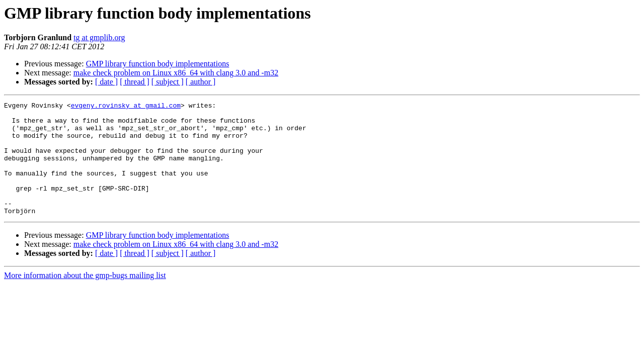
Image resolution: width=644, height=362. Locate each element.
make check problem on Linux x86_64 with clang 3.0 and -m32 (176, 73)
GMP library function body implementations (158, 64)
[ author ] (201, 82)
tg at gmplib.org (99, 37)
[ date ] (106, 82)
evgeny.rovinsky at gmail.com (126, 107)
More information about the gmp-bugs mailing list (85, 298)
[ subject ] (168, 82)
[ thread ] (135, 82)
